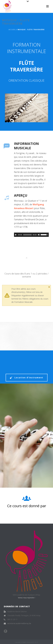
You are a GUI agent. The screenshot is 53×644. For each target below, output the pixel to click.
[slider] (27, 235)
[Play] (16, 235)
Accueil (12, 30)
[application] (31, 235)
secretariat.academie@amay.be (19, 623)
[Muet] (39, 235)
